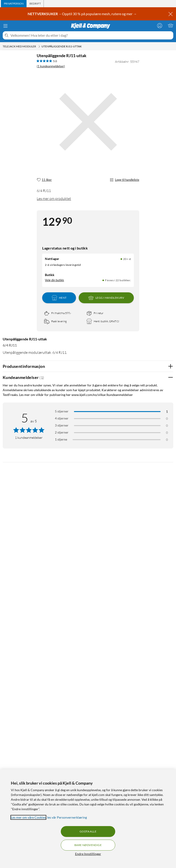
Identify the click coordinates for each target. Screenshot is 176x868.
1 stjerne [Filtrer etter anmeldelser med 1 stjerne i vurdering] (61, 439)
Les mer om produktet (54, 199)
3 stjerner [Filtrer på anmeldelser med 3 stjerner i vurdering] (62, 425)
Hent (59, 298)
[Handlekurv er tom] (171, 25)
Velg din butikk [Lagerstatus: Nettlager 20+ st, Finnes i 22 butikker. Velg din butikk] (54, 280)
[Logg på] (160, 25)
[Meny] (5, 26)
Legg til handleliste (124, 180)
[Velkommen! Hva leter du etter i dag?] (91, 35)
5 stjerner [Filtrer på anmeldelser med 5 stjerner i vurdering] (62, 411)
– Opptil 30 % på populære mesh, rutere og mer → (83, 14)
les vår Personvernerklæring (67, 817)
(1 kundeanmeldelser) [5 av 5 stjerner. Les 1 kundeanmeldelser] (51, 66)
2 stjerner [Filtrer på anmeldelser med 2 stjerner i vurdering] (62, 432)
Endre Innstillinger (88, 854)
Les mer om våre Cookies (28, 817)
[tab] (14, 4)
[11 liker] (44, 180)
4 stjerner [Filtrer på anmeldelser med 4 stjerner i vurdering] (62, 418)
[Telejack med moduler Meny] (39, 46)
